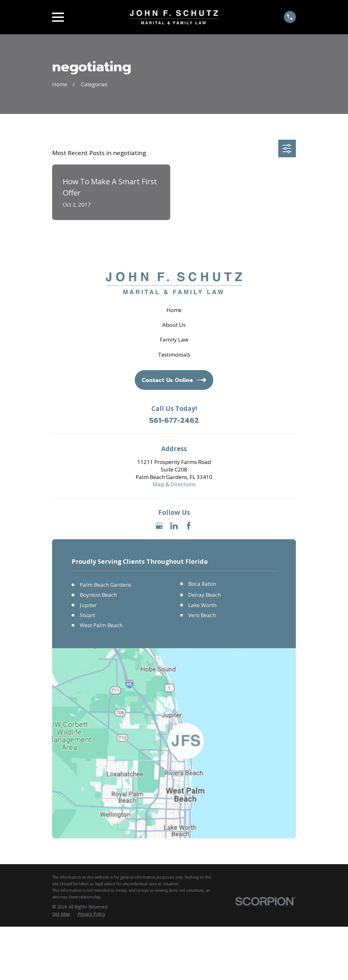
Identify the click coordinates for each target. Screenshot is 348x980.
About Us (174, 325)
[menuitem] (61, 914)
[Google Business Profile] (159, 526)
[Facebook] (189, 526)
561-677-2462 (174, 421)
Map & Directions (174, 484)
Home (174, 310)
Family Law (174, 339)
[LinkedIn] (174, 526)
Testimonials (174, 355)
